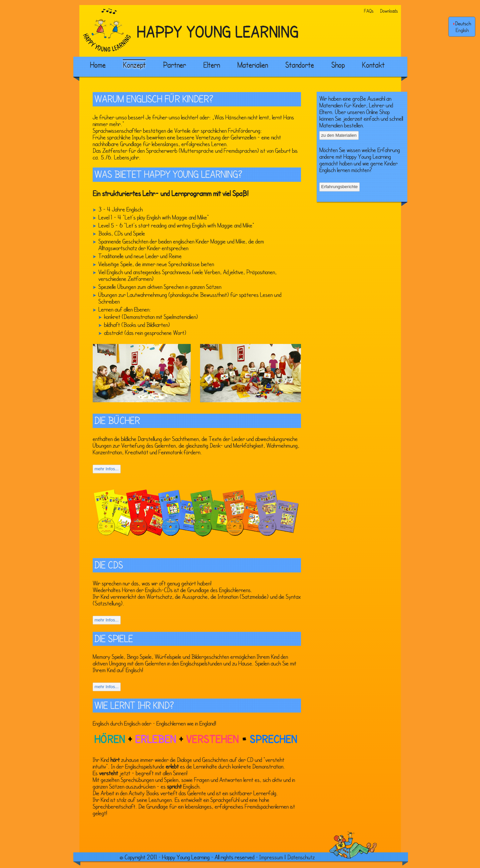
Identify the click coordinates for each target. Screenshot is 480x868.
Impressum (271, 857)
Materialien (253, 65)
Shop (338, 65)
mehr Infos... (107, 469)
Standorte (300, 65)
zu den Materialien (339, 135)
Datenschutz (301, 857)
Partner (174, 65)
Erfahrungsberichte (340, 187)
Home (98, 65)
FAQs (369, 11)
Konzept (134, 65)
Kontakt (373, 65)
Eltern (212, 65)
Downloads (389, 11)
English (462, 30)
